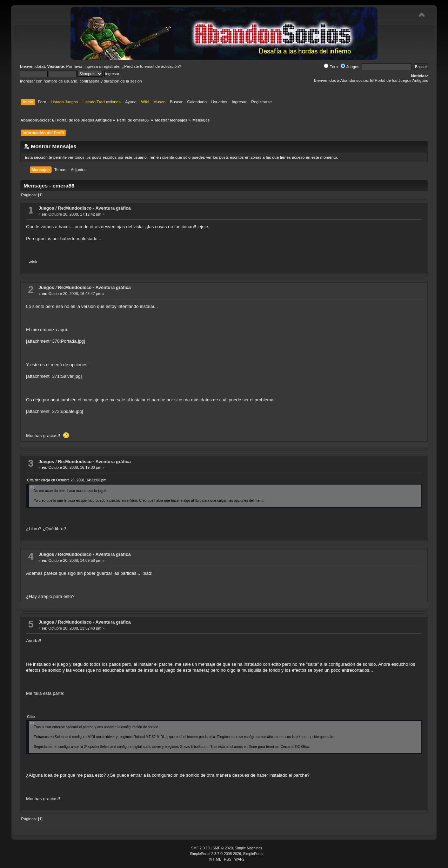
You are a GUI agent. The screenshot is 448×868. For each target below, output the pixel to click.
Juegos (350, 67)
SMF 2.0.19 (200, 848)
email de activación (162, 66)
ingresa (91, 66)
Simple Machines (248, 848)
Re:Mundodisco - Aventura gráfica (94, 208)
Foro (331, 67)
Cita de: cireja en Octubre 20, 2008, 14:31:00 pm (67, 480)
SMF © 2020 (223, 848)
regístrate (111, 66)
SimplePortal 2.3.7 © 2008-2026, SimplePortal (227, 854)
